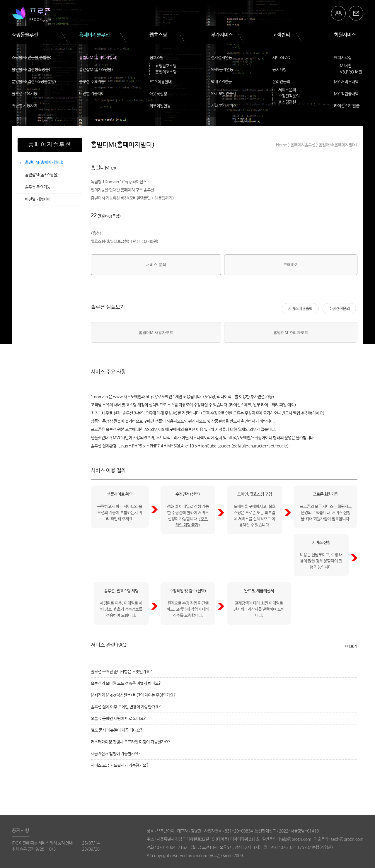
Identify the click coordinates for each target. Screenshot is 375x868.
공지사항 (279, 70)
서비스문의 (287, 90)
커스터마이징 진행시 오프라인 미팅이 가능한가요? (131, 742)
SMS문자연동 (222, 70)
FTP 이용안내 (161, 82)
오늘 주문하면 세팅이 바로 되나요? (119, 719)
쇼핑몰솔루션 (25, 35)
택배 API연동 (221, 82)
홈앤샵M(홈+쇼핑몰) (96, 70)
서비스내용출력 (300, 309)
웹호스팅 (158, 35)
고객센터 (281, 35)
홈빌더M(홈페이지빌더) (98, 58)
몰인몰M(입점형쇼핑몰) (31, 70)
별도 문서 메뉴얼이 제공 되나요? (117, 730)
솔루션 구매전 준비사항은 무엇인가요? (122, 672)
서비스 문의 (156, 265)
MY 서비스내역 (346, 82)
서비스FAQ (282, 58)
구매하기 (291, 265)
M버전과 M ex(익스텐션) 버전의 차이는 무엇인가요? (133, 695)
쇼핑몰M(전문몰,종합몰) (32, 58)
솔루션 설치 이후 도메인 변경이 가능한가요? (126, 707)
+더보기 (351, 646)
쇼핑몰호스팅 (166, 66)
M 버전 (346, 66)
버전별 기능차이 (24, 106)
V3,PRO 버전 (351, 72)
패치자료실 (343, 58)
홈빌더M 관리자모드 (291, 333)
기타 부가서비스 (224, 106)
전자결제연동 (221, 58)
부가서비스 (222, 35)
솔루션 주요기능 (24, 94)
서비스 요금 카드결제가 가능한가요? (120, 766)
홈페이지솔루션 (94, 35)
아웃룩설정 (158, 94)
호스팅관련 (287, 102)
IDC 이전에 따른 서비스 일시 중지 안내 (42, 843)
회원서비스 (345, 35)
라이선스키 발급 (347, 106)
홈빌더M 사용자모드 (156, 333)
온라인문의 (281, 82)
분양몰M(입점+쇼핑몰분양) (34, 82)
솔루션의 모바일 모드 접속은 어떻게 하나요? (126, 684)
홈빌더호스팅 (166, 72)
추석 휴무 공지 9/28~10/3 (34, 849)
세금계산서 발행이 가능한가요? (116, 754)
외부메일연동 (160, 106)
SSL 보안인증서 (224, 94)
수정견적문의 (289, 96)
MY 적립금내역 (346, 94)
